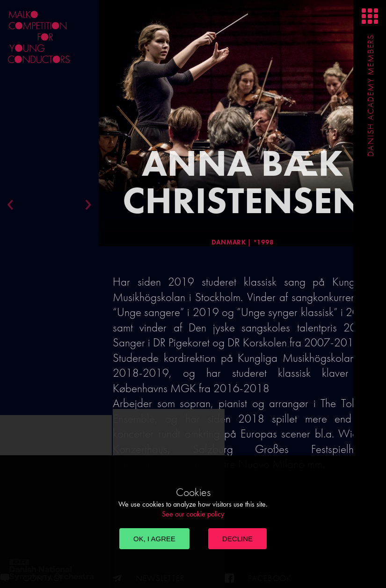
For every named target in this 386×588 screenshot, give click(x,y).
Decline (237, 539)
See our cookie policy (193, 514)
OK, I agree (154, 539)
